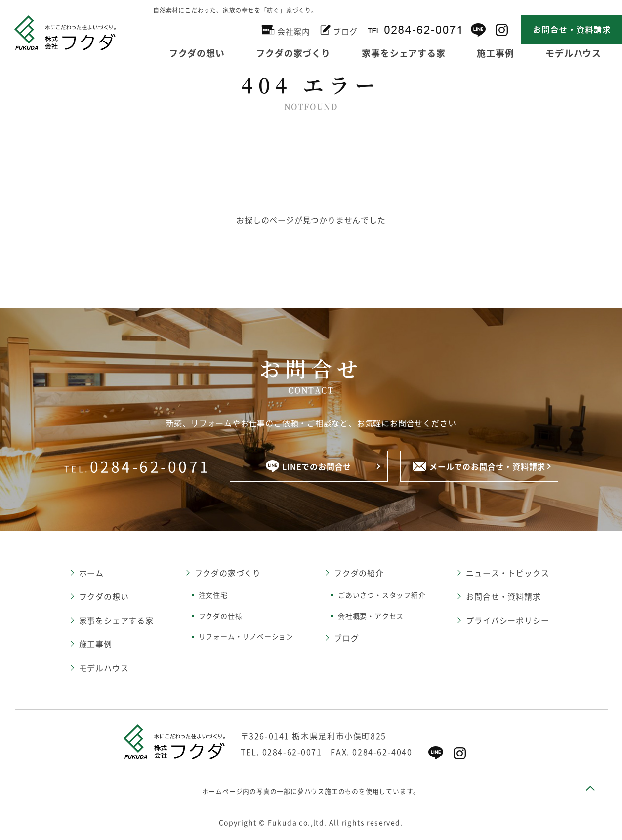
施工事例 (495, 53)
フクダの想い (197, 53)
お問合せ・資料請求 (503, 596)
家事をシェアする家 (403, 53)
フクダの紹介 (359, 573)
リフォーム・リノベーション (246, 636)
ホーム (91, 573)
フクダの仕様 (221, 616)
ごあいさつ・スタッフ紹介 (382, 595)
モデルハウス (573, 53)
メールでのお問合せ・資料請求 (479, 466)
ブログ (339, 30)
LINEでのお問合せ (309, 466)
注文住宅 (213, 595)
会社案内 (286, 30)
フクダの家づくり (293, 53)
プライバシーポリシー (507, 620)
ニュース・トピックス (507, 573)
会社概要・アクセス (371, 616)
